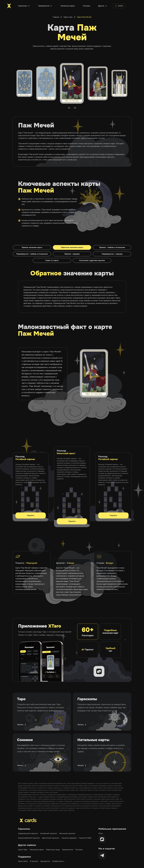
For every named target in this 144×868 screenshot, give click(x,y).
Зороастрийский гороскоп (29, 838)
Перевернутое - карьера (112, 254)
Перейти (31, 515)
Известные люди (53, 850)
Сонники (87, 6)
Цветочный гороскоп (51, 838)
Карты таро (68, 17)
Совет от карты (52, 260)
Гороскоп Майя (85, 838)
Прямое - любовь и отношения (112, 247)
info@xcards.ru (58, 861)
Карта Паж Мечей (84, 17)
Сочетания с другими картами (92, 260)
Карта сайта (23, 861)
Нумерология (44, 6)
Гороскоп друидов (69, 838)
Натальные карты (68, 6)
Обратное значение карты (72, 247)
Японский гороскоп (67, 833)
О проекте (34, 861)
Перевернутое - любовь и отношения (32, 254)
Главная (56, 17)
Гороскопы (22, 6)
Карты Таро (23, 850)
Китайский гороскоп (49, 833)
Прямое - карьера (72, 254)
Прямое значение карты (32, 247)
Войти (119, 6)
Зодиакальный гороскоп (28, 833)
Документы (45, 861)
